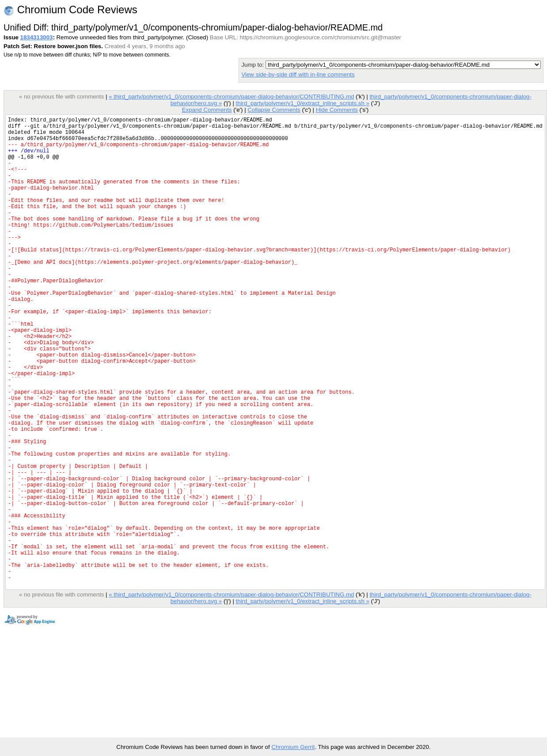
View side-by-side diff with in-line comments (298, 74)
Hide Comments (337, 110)
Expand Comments (207, 110)
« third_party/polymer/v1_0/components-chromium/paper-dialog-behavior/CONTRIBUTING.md (231, 97)
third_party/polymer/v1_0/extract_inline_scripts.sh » (302, 103)
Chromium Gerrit (293, 747)
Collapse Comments (274, 110)
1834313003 (37, 37)
